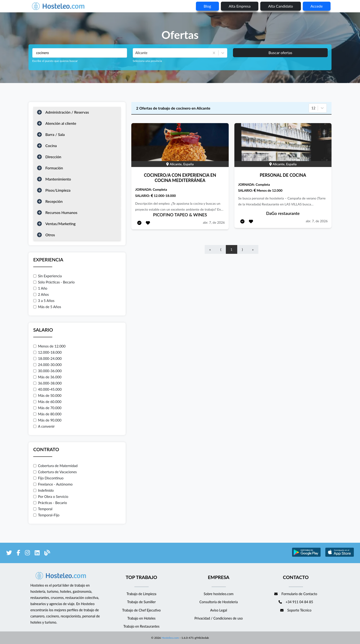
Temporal (43, 509)
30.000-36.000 (47, 371)
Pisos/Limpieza (58, 190)
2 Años (41, 294)
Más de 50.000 (47, 395)
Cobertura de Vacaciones (55, 472)
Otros (50, 235)
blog (207, 6)
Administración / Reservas (67, 112)
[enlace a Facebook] (18, 554)
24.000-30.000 (47, 365)
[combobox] (136, 53)
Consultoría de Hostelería (219, 602)
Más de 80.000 (47, 414)
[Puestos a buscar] (80, 53)
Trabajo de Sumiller (141, 602)
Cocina (51, 146)
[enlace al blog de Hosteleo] (47, 554)
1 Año (40, 288)
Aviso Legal (219, 610)
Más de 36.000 (47, 377)
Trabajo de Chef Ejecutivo (141, 610)
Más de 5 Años (47, 307)
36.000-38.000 (47, 383)
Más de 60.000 (47, 402)
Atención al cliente (61, 123)
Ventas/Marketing (60, 224)
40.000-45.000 (47, 389)
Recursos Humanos (61, 212)
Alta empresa (240, 6)
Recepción (54, 201)
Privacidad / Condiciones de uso (219, 618)
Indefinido (43, 490)
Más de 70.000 (47, 408)
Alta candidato (280, 6)
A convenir (44, 426)
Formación (54, 168)
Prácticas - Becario (50, 503)
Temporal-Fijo (46, 515)
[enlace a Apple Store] (340, 556)
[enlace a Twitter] (9, 554)
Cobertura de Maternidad (55, 466)
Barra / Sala (55, 134)
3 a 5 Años (44, 301)
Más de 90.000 (47, 420)
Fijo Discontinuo (48, 478)
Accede (317, 6)
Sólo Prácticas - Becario (54, 282)
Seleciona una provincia (147, 61)
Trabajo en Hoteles (141, 618)
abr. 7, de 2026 (214, 222)
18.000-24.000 (47, 358)
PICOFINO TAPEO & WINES (180, 215)
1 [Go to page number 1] (232, 249)
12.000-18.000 (47, 352)
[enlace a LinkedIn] (37, 554)
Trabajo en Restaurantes (141, 626)
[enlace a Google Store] (306, 556)
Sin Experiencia (47, 276)
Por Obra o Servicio (51, 496)
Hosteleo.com (170, 638)
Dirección (53, 157)
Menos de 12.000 (49, 346)
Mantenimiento (58, 179)
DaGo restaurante (283, 213)
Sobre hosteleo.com (219, 594)
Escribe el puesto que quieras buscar (55, 61)
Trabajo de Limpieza (141, 594)
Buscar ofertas (280, 53)
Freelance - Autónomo (53, 484)
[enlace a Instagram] (27, 554)
